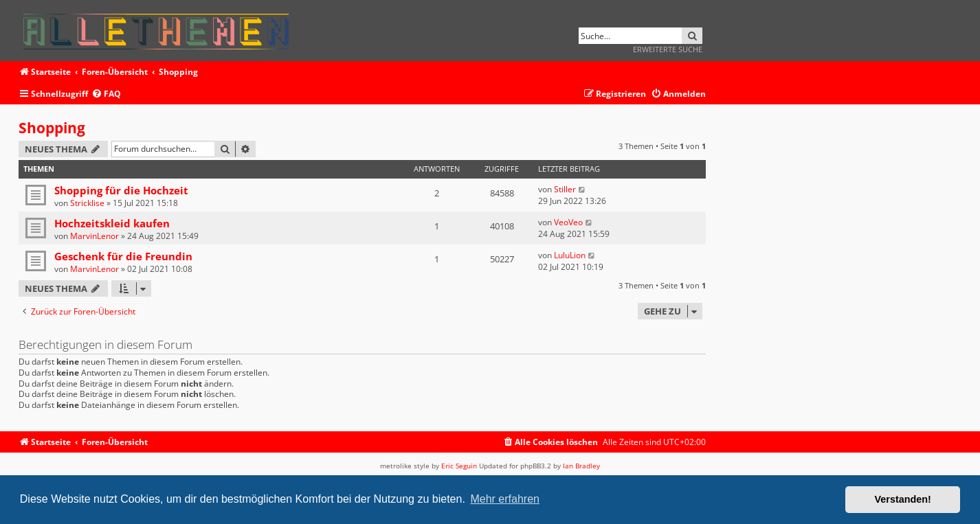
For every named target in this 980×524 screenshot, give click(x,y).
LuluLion (570, 255)
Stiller (565, 189)
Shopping (52, 128)
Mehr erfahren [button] (505, 499)
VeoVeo (568, 222)
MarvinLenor (94, 236)
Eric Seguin (459, 466)
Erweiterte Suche (668, 49)
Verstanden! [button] (903, 499)
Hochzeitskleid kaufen (112, 223)
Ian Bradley (581, 466)
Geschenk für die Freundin (123, 256)
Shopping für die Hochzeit (121, 190)
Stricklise (87, 203)
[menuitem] (106, 94)
